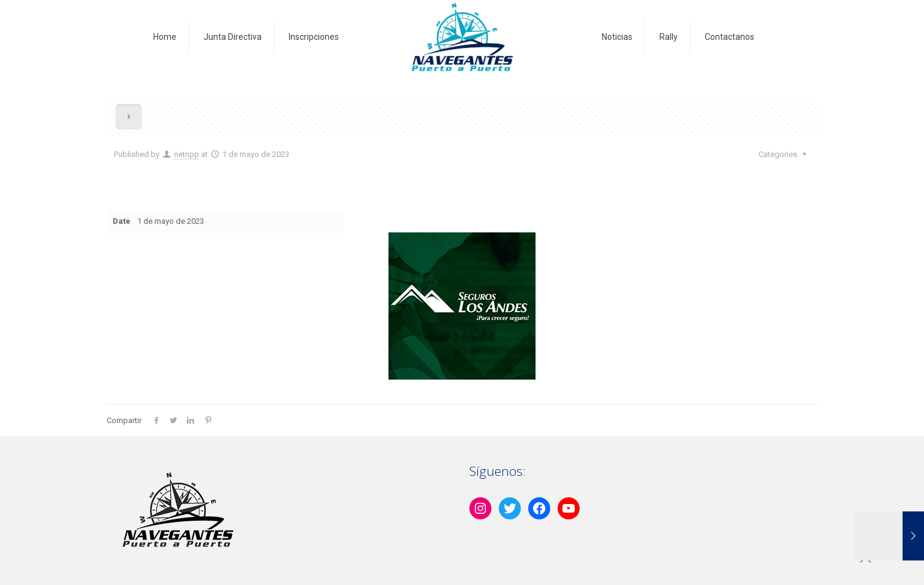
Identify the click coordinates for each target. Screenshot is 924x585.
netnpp (187, 154)
